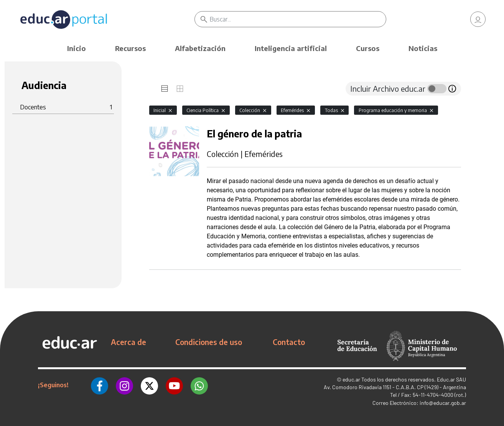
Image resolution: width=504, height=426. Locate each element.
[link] (478, 19)
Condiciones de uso (209, 342)
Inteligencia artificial (291, 48)
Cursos (368, 48)
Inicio (77, 48)
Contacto (289, 342)
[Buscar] (298, 19)
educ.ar (351, 379)
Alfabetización (200, 48)
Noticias (423, 48)
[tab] (165, 89)
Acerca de (128, 342)
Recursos (130, 48)
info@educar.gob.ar (443, 403)
